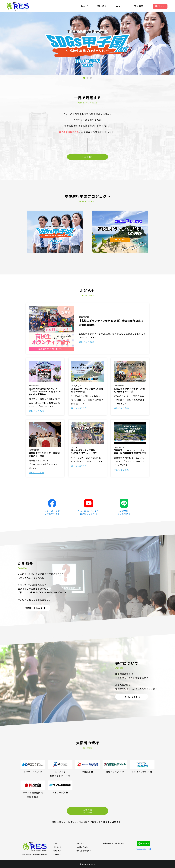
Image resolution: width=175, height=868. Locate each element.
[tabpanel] (87, 43)
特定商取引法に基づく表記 (114, 843)
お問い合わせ (83, 847)
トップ (84, 6)
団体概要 (139, 6)
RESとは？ (87, 157)
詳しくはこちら (86, 342)
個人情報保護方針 (84, 851)
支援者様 (87, 811)
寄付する (160, 6)
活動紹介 (102, 6)
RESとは (120, 6)
